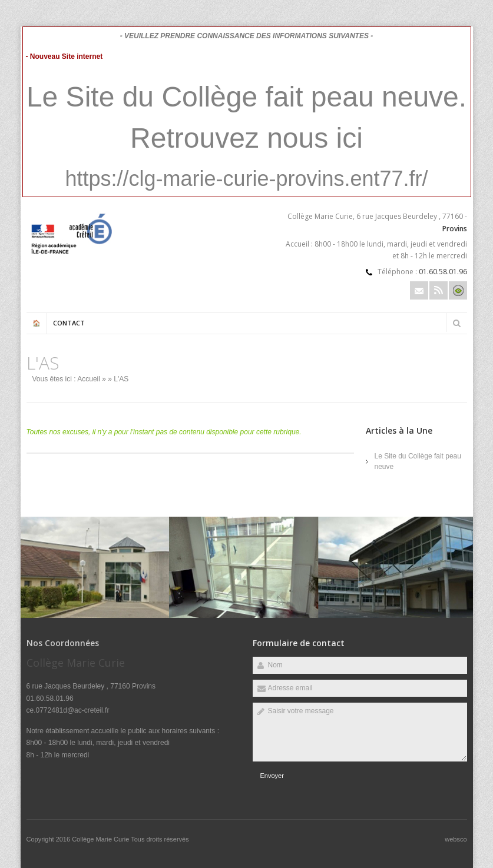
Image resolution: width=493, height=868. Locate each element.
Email (419, 290)
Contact (69, 323)
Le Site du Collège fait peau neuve (418, 461)
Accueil (89, 379)
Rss (439, 290)
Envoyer (272, 776)
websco (456, 839)
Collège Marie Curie (101, 839)
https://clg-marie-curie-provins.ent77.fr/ (246, 179)
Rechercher (457, 323)
